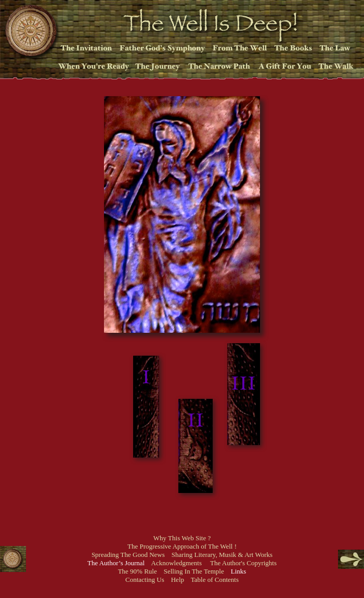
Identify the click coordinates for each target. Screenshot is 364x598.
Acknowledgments (177, 563)
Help (178, 580)
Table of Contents (215, 580)
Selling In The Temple (194, 571)
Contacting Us (145, 580)
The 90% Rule (138, 571)
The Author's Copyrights (243, 563)
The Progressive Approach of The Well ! (182, 546)
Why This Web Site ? (182, 538)
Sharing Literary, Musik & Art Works (222, 555)
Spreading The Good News (128, 555)
